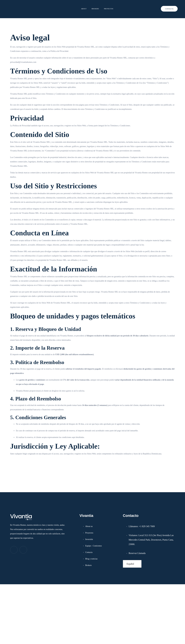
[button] (179, 602)
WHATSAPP (154, 7)
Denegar (146, 633)
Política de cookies (131, 639)
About (81, 7)
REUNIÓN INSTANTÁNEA (134, 7)
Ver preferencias (169, 633)
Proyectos (108, 7)
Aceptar (122, 633)
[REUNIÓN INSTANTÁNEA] (122, 7)
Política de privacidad (148, 639)
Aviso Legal (162, 639)
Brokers (93, 7)
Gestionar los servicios (121, 626)
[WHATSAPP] (147, 7)
